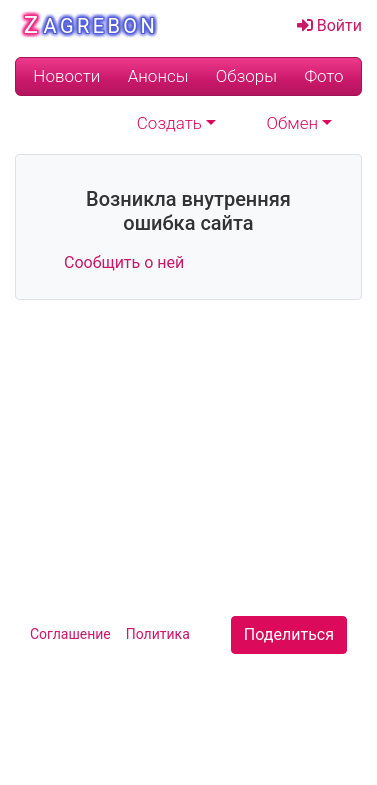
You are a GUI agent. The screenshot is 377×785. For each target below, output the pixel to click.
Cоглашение (70, 634)
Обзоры (246, 76)
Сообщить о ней (124, 262)
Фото (323, 76)
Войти (329, 25)
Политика (158, 634)
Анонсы (158, 76)
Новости (66, 76)
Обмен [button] (293, 123)
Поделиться (289, 634)
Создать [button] (169, 123)
